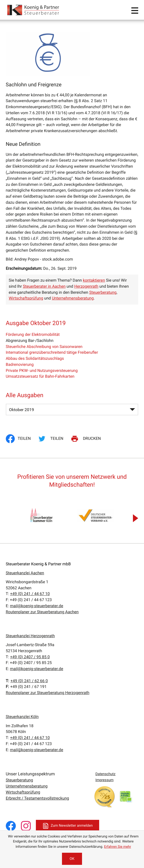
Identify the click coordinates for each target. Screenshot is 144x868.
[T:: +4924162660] (29, 681)
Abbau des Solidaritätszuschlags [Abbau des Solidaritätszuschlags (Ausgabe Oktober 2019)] (35, 358)
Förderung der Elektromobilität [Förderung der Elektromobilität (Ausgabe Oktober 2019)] (33, 335)
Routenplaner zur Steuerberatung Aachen (42, 612)
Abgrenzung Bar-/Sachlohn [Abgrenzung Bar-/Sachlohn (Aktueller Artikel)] (30, 341)
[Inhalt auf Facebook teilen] (20, 439)
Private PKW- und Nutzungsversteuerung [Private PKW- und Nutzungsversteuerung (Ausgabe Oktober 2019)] (42, 371)
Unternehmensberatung (73, 298)
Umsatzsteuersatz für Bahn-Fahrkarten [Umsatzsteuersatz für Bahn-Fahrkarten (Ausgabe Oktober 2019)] (40, 376)
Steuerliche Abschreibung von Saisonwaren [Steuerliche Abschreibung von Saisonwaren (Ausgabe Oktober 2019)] (44, 347)
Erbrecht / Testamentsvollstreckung (37, 798)
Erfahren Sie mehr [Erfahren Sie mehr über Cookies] (118, 847)
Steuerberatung (103, 292)
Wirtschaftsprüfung (26, 298)
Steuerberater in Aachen (44, 286)
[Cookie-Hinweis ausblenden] (72, 859)
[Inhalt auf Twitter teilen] (51, 439)
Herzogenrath (86, 286)
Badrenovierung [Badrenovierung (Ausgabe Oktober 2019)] (20, 365)
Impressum (105, 780)
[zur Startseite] (33, 10)
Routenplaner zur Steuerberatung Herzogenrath (48, 693)
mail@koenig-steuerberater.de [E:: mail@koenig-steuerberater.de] (37, 606)
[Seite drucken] (87, 439)
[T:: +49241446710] (30, 594)
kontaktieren (94, 280)
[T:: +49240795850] (30, 657)
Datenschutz (105, 774)
